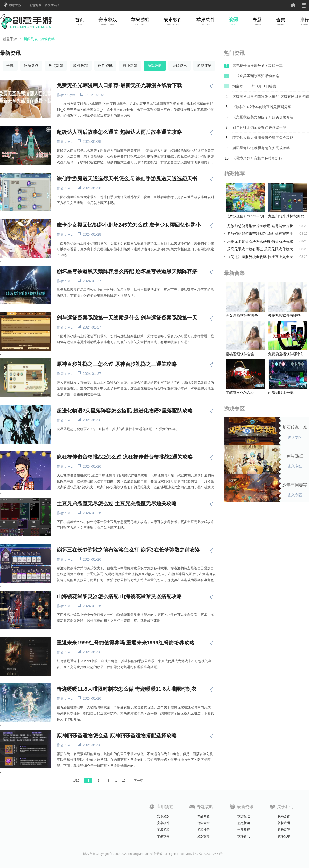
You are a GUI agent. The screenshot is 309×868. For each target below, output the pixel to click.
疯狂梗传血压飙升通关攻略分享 (257, 66)
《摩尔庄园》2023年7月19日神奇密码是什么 (245, 216)
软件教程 (81, 66)
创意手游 (15, 5)
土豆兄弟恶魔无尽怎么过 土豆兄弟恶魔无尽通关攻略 (117, 503)
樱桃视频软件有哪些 (284, 315)
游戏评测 (204, 66)
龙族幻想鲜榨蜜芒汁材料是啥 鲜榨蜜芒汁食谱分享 (260, 234)
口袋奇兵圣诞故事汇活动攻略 (256, 76)
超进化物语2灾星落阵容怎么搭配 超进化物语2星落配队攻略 (125, 411)
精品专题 (203, 816)
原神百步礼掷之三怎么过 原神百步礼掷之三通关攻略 (117, 364)
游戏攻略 (48, 39)
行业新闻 (130, 66)
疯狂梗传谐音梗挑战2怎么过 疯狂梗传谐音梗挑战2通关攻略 (125, 457)
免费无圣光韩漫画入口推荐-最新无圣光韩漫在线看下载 (119, 85)
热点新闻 (56, 66)
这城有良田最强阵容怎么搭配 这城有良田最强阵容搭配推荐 (271, 98)
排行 (304, 20)
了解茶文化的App (240, 393)
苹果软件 (206, 20)
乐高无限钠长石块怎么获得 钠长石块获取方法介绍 (260, 241)
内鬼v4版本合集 (281, 393)
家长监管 (284, 830)
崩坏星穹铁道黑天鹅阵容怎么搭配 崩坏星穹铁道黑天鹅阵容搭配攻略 (127, 271)
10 (124, 781)
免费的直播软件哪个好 (286, 354)
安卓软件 (173, 20)
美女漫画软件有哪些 (242, 315)
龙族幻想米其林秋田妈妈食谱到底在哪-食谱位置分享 (287, 216)
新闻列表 (31, 39)
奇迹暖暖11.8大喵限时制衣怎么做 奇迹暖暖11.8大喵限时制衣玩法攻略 (127, 689)
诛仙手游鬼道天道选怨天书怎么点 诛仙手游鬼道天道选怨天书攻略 (127, 179)
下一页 (138, 781)
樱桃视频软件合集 (240, 354)
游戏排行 (203, 830)
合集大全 (203, 823)
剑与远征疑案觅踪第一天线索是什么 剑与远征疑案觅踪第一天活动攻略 (127, 318)
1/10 (76, 781)
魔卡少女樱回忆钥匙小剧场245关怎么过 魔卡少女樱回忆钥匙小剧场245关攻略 (129, 225)
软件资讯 (105, 66)
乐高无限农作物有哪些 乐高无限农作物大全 (260, 249)
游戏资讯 (179, 66)
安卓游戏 (108, 20)
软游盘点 (31, 66)
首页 (80, 20)
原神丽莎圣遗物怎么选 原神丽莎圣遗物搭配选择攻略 (117, 736)
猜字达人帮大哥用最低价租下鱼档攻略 (263, 138)
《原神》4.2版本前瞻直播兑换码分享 (262, 107)
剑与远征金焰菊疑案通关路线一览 (259, 127)
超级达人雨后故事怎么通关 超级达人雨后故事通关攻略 (119, 132)
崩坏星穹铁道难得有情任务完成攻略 (261, 148)
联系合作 (284, 816)
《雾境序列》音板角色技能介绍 (257, 158)
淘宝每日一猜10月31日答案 (254, 86)
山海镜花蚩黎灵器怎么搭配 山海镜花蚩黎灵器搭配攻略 (119, 596)
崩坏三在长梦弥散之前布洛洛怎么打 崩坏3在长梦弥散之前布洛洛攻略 (128, 550)
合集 (281, 20)
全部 (10, 66)
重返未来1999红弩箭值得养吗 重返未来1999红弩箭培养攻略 (126, 643)
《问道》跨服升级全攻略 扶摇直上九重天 (260, 257)
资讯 (234, 20)
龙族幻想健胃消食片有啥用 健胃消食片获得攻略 (260, 226)
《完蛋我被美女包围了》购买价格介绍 (263, 117)
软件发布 (284, 836)
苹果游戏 (140, 20)
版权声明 (284, 823)
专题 (257, 20)
